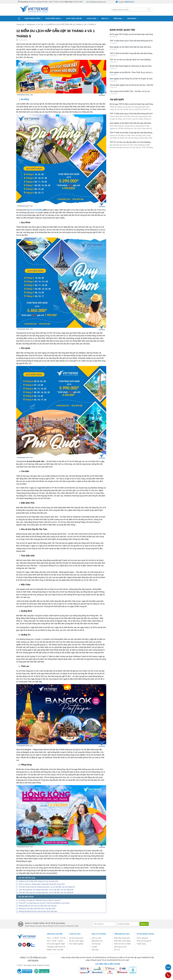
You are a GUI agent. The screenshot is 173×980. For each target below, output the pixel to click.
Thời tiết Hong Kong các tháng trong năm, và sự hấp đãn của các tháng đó (47, 887)
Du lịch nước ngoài (76, 941)
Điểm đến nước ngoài (122, 941)
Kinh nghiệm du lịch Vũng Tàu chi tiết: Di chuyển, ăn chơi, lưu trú (131, 79)
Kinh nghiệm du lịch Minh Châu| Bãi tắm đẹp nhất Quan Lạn (131, 47)
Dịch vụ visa (96, 938)
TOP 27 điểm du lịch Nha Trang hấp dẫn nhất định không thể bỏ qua (131, 54)
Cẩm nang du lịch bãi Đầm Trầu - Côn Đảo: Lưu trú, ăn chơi (130, 92)
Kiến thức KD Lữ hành (123, 944)
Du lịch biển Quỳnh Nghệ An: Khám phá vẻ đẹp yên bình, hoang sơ (131, 66)
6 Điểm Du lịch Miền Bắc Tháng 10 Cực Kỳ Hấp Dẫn (38, 881)
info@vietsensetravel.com (98, 2)
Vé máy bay (96, 944)
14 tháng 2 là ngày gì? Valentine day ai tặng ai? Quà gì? (40, 900)
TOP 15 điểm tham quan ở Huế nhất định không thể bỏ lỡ (131, 41)
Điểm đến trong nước (122, 938)
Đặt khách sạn (97, 941)
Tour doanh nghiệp (76, 944)
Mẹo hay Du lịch (120, 947)
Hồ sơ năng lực (142, 938)
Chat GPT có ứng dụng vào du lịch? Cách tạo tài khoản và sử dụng (44, 903)
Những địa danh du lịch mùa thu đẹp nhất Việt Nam (38, 911)
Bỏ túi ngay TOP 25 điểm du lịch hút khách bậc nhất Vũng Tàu (131, 35)
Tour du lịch (75, 934)
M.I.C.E (117, 950)
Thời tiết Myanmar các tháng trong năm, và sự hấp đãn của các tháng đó (46, 890)
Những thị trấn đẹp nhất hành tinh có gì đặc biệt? (37, 909)
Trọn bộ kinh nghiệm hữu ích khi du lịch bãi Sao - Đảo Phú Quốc (131, 85)
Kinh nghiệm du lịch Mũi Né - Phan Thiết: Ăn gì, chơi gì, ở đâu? (131, 73)
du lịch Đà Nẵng (36, 210)
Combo (94, 947)
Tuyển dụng (141, 944)
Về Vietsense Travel (146, 934)
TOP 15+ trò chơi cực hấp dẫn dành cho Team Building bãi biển (130, 60)
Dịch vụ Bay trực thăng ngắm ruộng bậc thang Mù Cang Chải (42, 884)
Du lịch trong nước (76, 938)
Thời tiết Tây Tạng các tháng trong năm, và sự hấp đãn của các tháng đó (46, 892)
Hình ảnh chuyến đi (144, 941)
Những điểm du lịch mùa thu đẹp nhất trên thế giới (38, 906)
